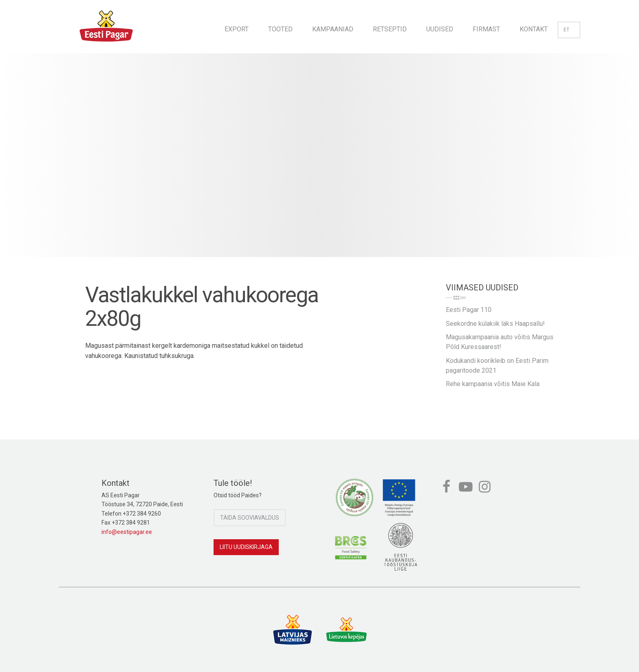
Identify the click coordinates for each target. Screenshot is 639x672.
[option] (319, 163)
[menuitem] (237, 27)
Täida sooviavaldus (250, 518)
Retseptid (390, 29)
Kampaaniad (333, 29)
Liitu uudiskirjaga (246, 547)
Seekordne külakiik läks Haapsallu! (495, 324)
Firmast (486, 29)
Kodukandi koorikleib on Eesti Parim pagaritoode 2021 (497, 366)
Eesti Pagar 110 (469, 310)
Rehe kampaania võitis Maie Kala (493, 384)
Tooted (280, 29)
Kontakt (534, 29)
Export (237, 29)
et (569, 30)
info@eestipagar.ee (127, 532)
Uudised (440, 29)
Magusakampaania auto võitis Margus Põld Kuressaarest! (500, 342)
